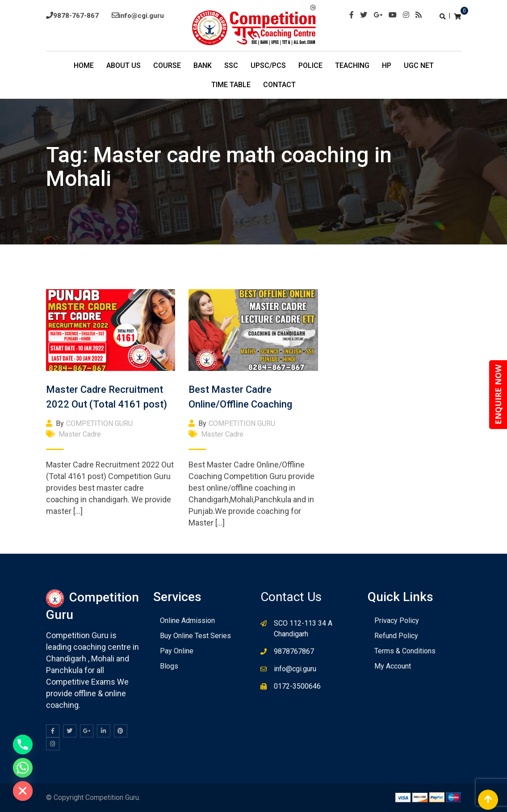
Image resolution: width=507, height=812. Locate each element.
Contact (279, 85)
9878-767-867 (76, 16)
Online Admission (187, 621)
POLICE (310, 65)
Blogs (169, 666)
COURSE (167, 65)
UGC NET (419, 65)
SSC (231, 65)
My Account (393, 666)
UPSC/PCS (268, 65)
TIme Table (231, 85)
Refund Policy (396, 636)
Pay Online (177, 651)
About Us (124, 65)
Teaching (352, 65)
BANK (203, 65)
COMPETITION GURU (99, 423)
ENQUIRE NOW (498, 395)
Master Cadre (80, 434)
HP (387, 65)
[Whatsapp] (23, 768)
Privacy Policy (397, 621)
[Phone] (23, 745)
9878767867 (294, 651)
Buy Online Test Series (195, 636)
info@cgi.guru (141, 16)
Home (84, 65)
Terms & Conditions (405, 651)
